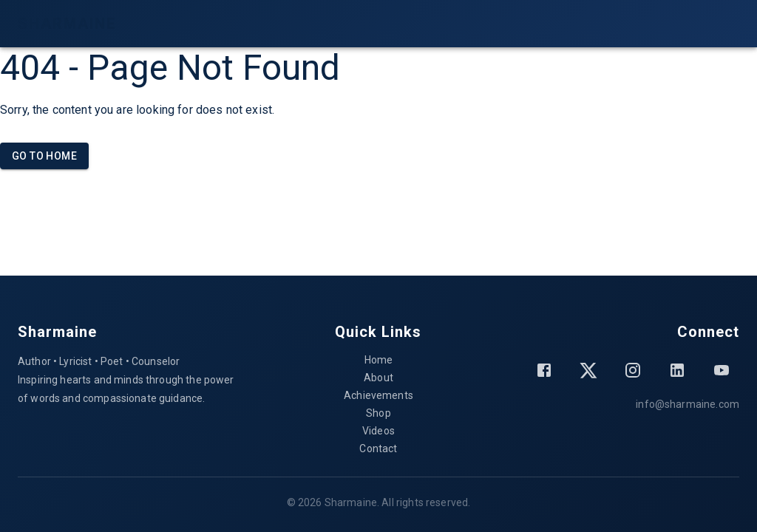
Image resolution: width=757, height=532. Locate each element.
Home (379, 360)
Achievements (378, 395)
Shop (378, 413)
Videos (378, 431)
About (378, 378)
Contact (378, 449)
